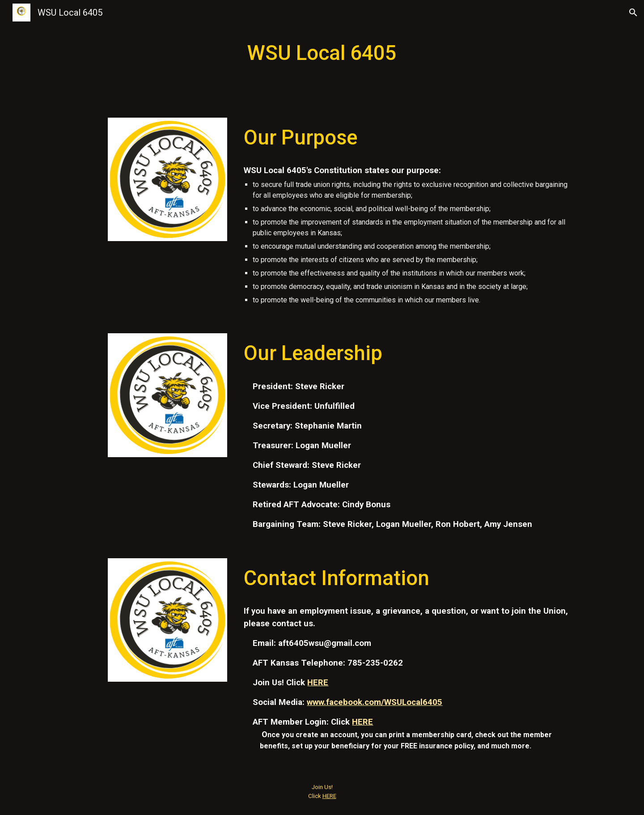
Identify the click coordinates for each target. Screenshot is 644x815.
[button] (633, 13)
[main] (322, 53)
